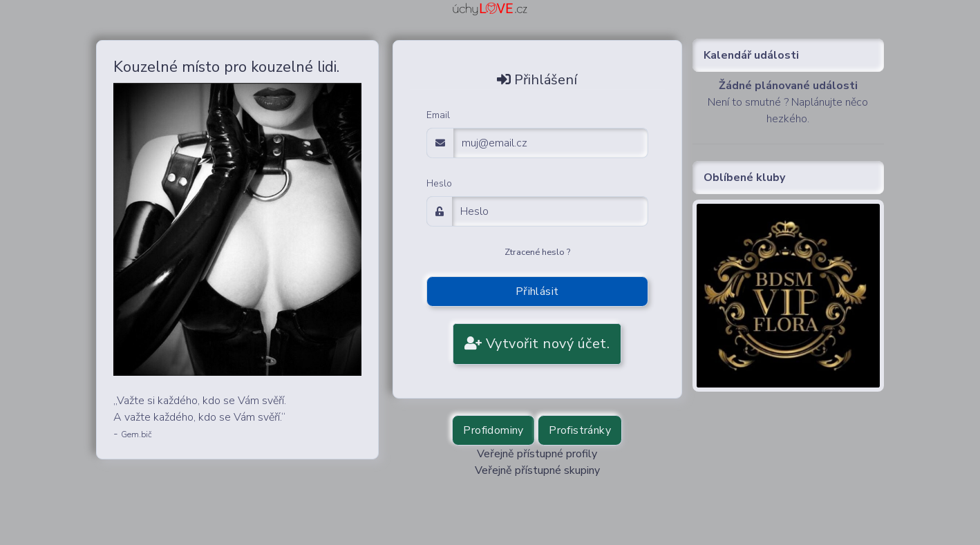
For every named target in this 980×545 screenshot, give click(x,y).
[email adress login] (551, 143)
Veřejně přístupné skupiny (537, 470)
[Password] (550, 211)
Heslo (439, 183)
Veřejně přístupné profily (537, 454)
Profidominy (493, 430)
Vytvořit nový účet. (537, 344)
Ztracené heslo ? (537, 252)
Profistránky (580, 430)
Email (438, 115)
